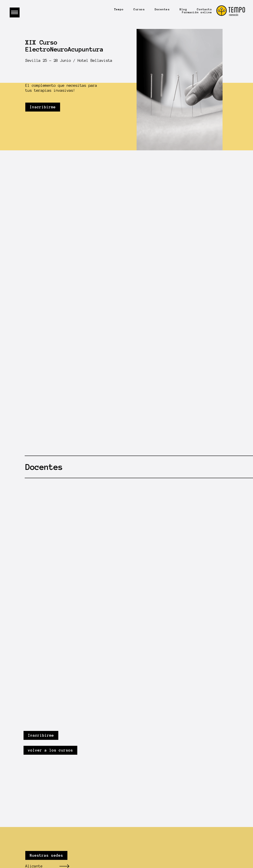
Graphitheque (184, 826)
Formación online (197, 12)
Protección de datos (207, 831)
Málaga (32, 791)
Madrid (32, 775)
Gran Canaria (38, 799)
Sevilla (33, 783)
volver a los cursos (53, 651)
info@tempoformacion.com (50, 831)
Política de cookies (172, 835)
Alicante (34, 767)
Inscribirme (43, 107)
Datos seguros (166, 831)
